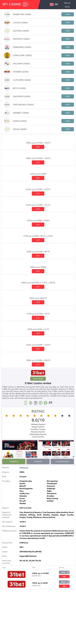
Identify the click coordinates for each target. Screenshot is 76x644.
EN (54, 4)
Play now (38, 379)
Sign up (67, 3)
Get (38, 147)
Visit (68, 14)
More (63, 572)
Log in (67, 6)
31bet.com (24, 468)
